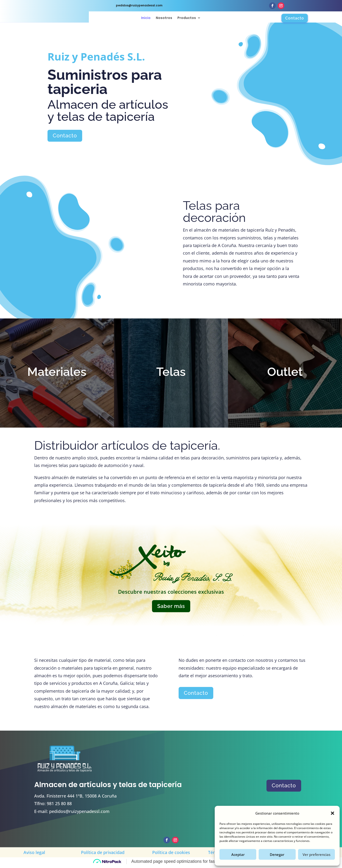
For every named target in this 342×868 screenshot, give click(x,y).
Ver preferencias (316, 854)
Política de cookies (171, 854)
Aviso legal (34, 854)
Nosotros (164, 18)
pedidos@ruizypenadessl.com (79, 813)
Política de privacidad (103, 854)
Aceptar (238, 854)
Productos (187, 18)
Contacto (295, 18)
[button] (332, 813)
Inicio (146, 18)
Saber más (171, 608)
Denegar (277, 854)
